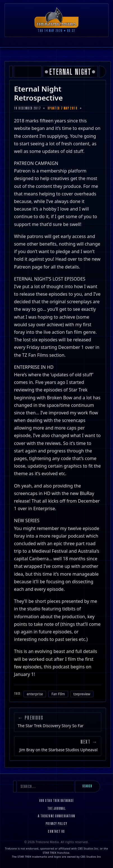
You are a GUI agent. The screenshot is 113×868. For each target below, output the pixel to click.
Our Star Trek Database (57, 801)
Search (87, 787)
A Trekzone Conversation (57, 816)
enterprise (35, 694)
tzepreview (82, 694)
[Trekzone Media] (57, 17)
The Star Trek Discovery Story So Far (51, 726)
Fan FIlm (58, 694)
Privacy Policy (56, 824)
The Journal (56, 809)
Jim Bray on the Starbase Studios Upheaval (58, 750)
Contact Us (56, 832)
